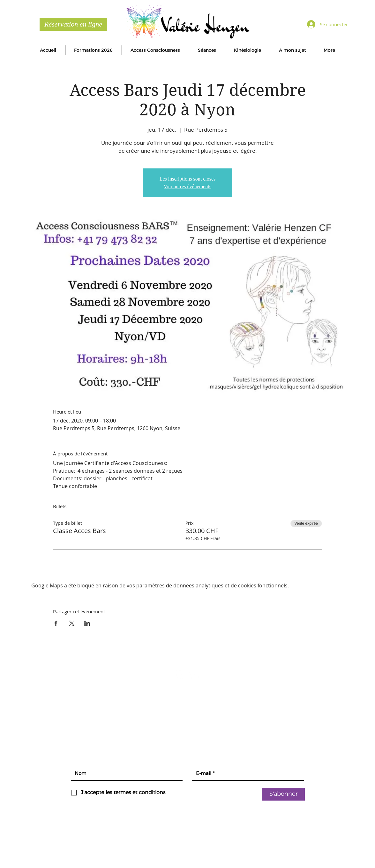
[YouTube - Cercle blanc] (195, 674)
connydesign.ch (270, 851)
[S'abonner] (284, 794)
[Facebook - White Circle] (181, 674)
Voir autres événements (187, 186)
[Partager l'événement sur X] (72, 623)
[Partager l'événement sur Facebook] (56, 623)
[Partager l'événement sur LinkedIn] (87, 623)
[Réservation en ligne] (73, 24)
